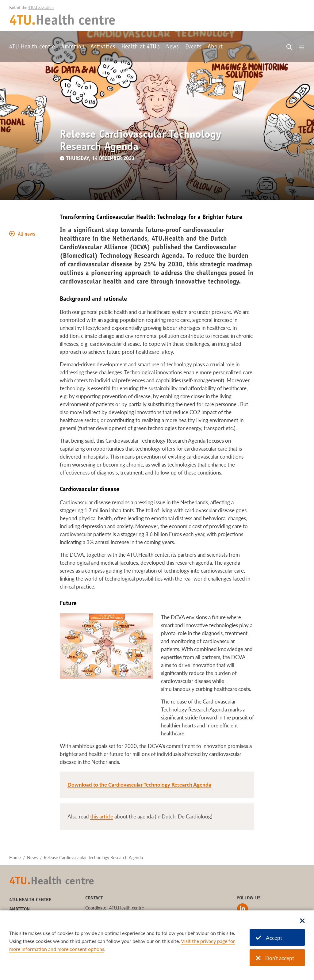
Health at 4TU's (141, 47)
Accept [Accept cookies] (269, 938)
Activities (103, 47)
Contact (94, 898)
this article (102, 816)
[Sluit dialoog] (302, 921)
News (173, 47)
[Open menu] (301, 48)
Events (193, 47)
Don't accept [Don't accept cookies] (275, 958)
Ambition (73, 47)
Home (15, 858)
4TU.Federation (41, 8)
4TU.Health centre (32, 47)
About (215, 47)
